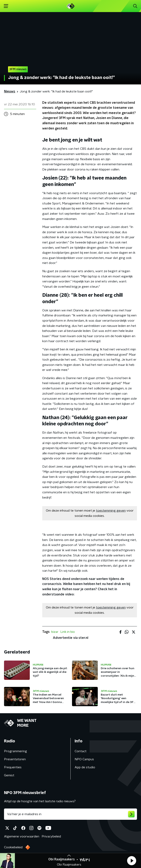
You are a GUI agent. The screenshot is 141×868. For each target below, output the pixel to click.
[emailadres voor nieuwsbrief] (70, 814)
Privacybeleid (51, 836)
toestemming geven (111, 511)
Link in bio (68, 632)
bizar (55, 632)
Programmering (15, 751)
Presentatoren (15, 759)
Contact (81, 751)
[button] (132, 861)
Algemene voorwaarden (22, 836)
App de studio (85, 767)
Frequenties (13, 767)
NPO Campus (84, 759)
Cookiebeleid (13, 847)
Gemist (9, 775)
